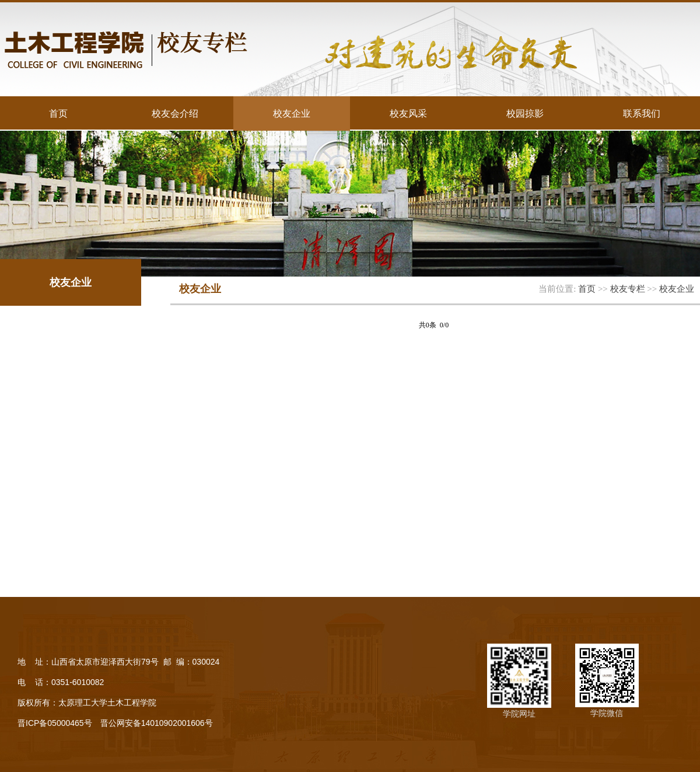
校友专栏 (628, 289)
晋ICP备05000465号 (55, 723)
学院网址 (519, 714)
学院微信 (607, 713)
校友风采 (408, 113)
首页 (58, 113)
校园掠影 (525, 113)
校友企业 (292, 113)
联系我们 (642, 113)
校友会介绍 (175, 113)
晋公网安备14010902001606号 (157, 723)
